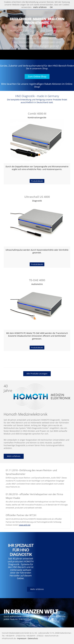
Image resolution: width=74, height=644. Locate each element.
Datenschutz (33, 638)
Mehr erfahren (14, 456)
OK (51, 7)
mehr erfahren (40, 7)
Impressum (22, 638)
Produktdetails (37, 181)
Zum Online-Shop (37, 76)
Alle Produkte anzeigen (37, 374)
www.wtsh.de (25, 525)
